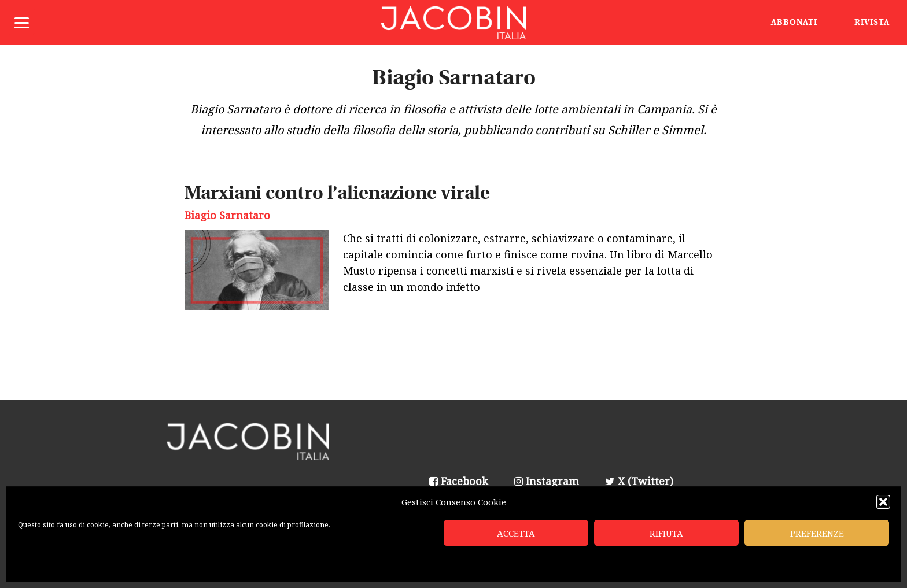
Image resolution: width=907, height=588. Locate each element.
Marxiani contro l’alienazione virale (337, 194)
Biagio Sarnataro (227, 215)
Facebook (459, 481)
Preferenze (817, 533)
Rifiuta (666, 533)
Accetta (516, 533)
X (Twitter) (639, 481)
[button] (883, 502)
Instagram (547, 481)
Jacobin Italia (454, 23)
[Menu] (22, 22)
